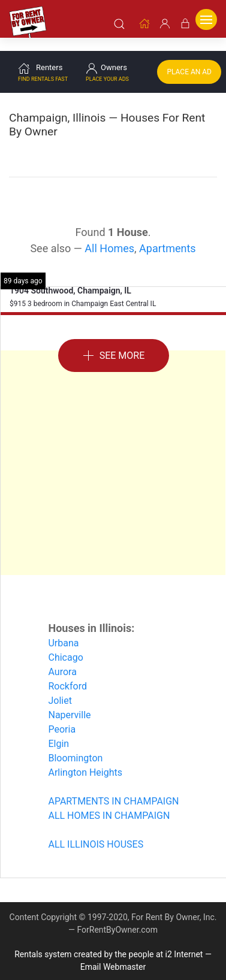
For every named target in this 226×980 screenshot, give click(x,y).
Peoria (62, 715)
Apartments (168, 234)
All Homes (109, 234)
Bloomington (75, 744)
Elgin (58, 729)
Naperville (69, 701)
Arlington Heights (85, 758)
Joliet (60, 686)
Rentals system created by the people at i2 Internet (109, 940)
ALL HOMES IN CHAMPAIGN (109, 801)
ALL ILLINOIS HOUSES (96, 830)
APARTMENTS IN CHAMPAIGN (113, 787)
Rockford (67, 672)
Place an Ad (189, 58)
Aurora (62, 657)
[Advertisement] (113, 448)
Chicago (65, 643)
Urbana (63, 629)
